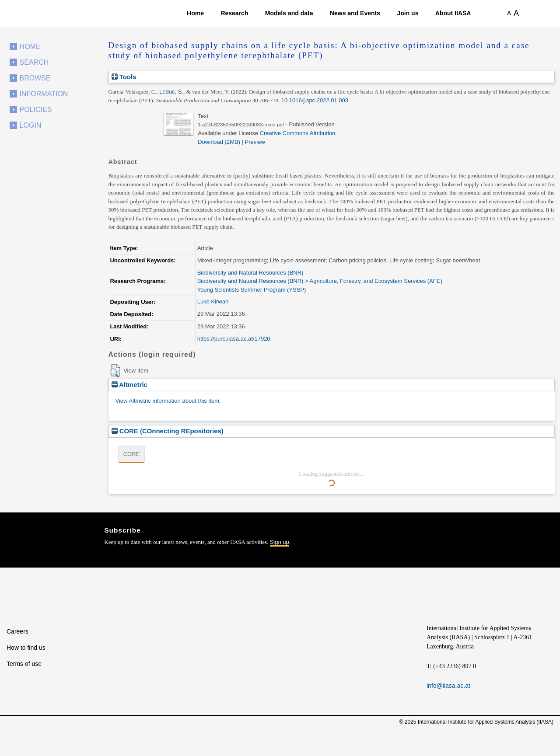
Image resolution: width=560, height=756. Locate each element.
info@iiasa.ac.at (448, 686)
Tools (124, 77)
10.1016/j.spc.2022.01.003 (315, 100)
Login (31, 125)
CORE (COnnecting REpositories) (168, 431)
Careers (17, 631)
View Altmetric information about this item (167, 401)
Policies (36, 110)
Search (34, 62)
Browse (35, 78)
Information (44, 94)
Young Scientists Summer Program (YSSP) (252, 290)
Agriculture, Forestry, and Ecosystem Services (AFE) (376, 281)
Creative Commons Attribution (298, 133)
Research (234, 13)
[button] (115, 371)
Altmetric (129, 385)
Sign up (280, 542)
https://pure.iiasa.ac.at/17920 (234, 339)
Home (195, 13)
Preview (255, 142)
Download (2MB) (219, 142)
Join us (408, 13)
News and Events (355, 13)
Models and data (289, 13)
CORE (132, 454)
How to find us (26, 648)
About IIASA (453, 13)
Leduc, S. (171, 92)
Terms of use (24, 664)
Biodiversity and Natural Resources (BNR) (250, 273)
